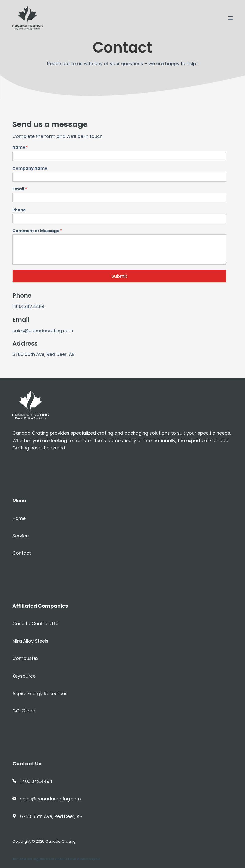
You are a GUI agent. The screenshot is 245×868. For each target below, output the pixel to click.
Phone (19, 210)
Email (20, 189)
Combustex (25, 658)
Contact (22, 553)
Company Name (30, 168)
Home (19, 518)
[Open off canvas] (230, 18)
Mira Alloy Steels (30, 641)
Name (20, 148)
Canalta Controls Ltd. (36, 623)
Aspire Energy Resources (40, 694)
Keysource (24, 676)
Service (20, 536)
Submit (119, 276)
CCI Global (24, 711)
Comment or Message (37, 231)
